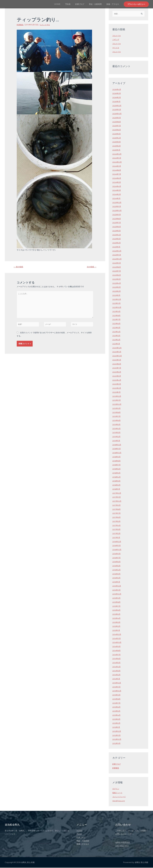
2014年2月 (117, 675)
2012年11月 (117, 736)
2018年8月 (117, 461)
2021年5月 (117, 328)
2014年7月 (117, 655)
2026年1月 (117, 102)
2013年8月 (117, 699)
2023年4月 (117, 235)
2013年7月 (117, 703)
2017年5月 (117, 522)
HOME (63, 4)
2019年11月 (117, 401)
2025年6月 (117, 130)
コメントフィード (120, 797)
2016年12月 (117, 542)
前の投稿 (19, 267)
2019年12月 (117, 397)
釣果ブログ (83, 4)
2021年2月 (117, 340)
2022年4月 (117, 284)
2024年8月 (117, 171)
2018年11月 (117, 449)
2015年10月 (117, 594)
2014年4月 (117, 667)
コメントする (46, 25)
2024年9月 (117, 166)
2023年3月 (117, 239)
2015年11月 (117, 590)
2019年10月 (117, 405)
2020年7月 (117, 368)
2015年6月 (117, 610)
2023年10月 (117, 211)
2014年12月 (117, 635)
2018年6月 (117, 469)
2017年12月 (117, 493)
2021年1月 (117, 344)
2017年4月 (117, 526)
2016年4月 (117, 570)
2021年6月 (117, 324)
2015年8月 (117, 602)
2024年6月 (117, 179)
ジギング (116, 40)
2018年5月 (117, 473)
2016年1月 (117, 582)
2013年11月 (117, 687)
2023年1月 (117, 247)
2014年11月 (117, 639)
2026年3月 (117, 94)
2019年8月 (117, 413)
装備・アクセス (113, 4)
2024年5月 (117, 183)
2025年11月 (117, 110)
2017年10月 (117, 501)
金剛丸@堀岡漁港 (123, 843)
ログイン (116, 789)
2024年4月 (117, 187)
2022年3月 (117, 287)
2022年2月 (117, 292)
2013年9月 (117, 695)
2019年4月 (117, 429)
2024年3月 (117, 191)
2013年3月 (117, 720)
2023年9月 (117, 215)
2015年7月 (117, 606)
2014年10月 (117, 643)
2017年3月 (117, 530)
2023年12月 (117, 203)
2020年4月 (117, 380)
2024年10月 (117, 162)
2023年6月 (117, 227)
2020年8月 (117, 364)
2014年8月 (117, 651)
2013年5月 (117, 711)
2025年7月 (117, 126)
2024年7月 (117, 174)
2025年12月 (117, 106)
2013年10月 (117, 691)
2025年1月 (117, 150)
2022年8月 (117, 267)
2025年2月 (117, 146)
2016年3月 (117, 574)
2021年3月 (117, 336)
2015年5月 (117, 614)
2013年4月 (117, 715)
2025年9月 (117, 118)
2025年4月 (117, 138)
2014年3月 (117, 671)
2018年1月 (117, 489)
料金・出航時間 (97, 4)
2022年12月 (117, 251)
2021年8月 (117, 316)
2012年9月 (117, 744)
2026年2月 (117, 98)
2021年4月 (117, 332)
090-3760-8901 (122, 846)
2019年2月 (117, 437)
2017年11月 (117, 497)
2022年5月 (117, 279)
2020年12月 (117, 348)
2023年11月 (117, 207)
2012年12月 (117, 732)
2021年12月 (117, 300)
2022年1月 (117, 296)
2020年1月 (117, 392)
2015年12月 (117, 586)
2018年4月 (117, 477)
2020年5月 (117, 376)
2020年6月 (117, 372)
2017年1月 (117, 538)
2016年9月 (117, 554)
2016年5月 (117, 566)
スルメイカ (117, 36)
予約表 (72, 4)
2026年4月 (117, 90)
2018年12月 (117, 445)
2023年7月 (117, 223)
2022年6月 (117, 275)
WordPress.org (119, 801)
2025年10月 (117, 114)
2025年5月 (117, 134)
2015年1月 (117, 631)
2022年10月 (117, 259)
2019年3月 (117, 433)
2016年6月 (117, 562)
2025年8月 (117, 122)
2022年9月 (117, 263)
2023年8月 (117, 219)
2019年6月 (117, 421)
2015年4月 (117, 619)
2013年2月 (117, 723)
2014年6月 (117, 659)
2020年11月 (117, 352)
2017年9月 (117, 506)
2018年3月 (117, 481)
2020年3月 (117, 384)
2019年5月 (117, 425)
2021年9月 (117, 312)
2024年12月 (117, 154)
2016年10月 (117, 550)
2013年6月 (117, 707)
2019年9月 (117, 409)
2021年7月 (117, 320)
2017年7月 (117, 514)
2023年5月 (117, 231)
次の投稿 (91, 267)
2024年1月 (117, 199)
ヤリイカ (116, 48)
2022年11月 (117, 255)
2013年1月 (117, 728)
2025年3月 (117, 142)
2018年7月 (117, 465)
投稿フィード (118, 793)
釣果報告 (20, 25)
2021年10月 (117, 308)
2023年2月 (117, 243)
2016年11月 (117, 546)
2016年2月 (117, 578)
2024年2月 (117, 195)
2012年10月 (117, 740)
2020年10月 (117, 356)
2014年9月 (117, 647)
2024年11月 (117, 158)
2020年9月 (117, 360)
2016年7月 (117, 558)
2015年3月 (117, 623)
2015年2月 (117, 627)
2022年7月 (117, 271)
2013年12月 (117, 683)
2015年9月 (117, 598)
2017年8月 (117, 510)
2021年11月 (117, 304)
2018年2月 (117, 485)
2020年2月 (117, 388)
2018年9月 (117, 457)
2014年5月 (117, 663)
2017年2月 (117, 534)
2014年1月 (117, 679)
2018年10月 (117, 453)
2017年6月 (117, 518)
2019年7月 (117, 417)
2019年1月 (117, 441)
